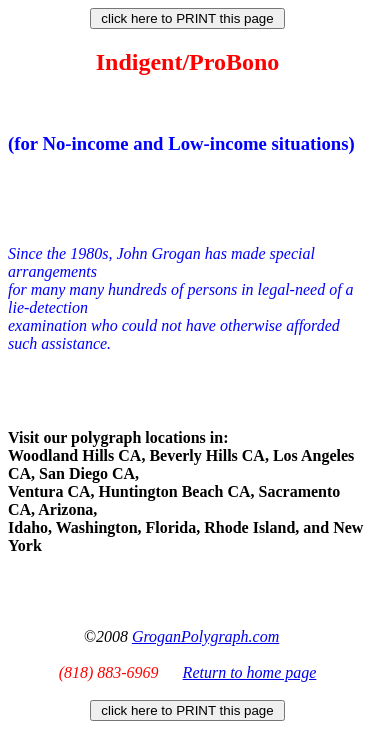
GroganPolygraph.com (205, 636)
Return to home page (250, 672)
